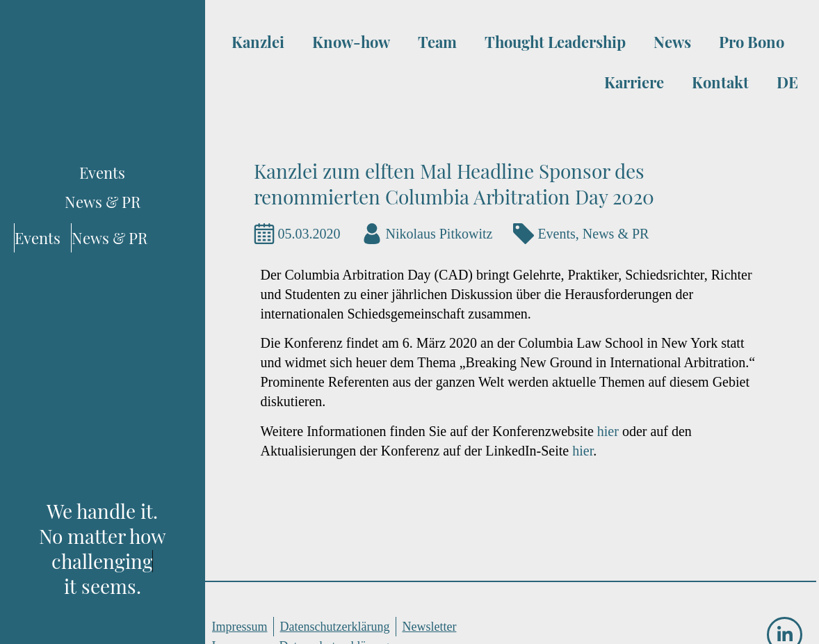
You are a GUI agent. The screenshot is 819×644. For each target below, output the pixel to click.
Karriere (634, 82)
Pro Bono (752, 42)
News (672, 42)
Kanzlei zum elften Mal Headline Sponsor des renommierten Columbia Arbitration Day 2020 (454, 184)
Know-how (351, 42)
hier (610, 431)
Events (556, 234)
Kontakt (720, 82)
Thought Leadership (555, 42)
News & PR (616, 234)
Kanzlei (258, 42)
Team (437, 42)
